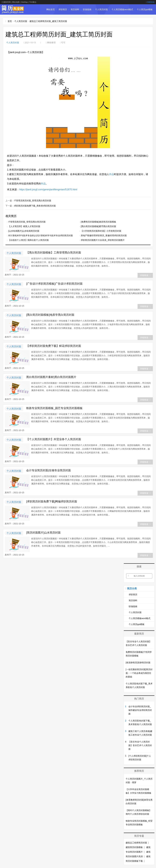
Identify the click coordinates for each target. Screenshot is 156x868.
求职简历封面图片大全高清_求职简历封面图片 (103, 240)
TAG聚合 (33, 2)
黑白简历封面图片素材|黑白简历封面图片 (51, 377)
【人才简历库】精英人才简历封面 (24, 226)
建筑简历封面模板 (134, 847)
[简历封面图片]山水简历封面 (43, 533)
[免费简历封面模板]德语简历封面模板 (98, 222)
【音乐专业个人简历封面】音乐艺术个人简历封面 (140, 745)
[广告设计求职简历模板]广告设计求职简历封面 (54, 284)
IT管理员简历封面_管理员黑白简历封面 (33, 201)
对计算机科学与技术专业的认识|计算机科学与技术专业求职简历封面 (41, 235)
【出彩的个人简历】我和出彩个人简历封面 (28, 240)
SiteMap (24, 2)
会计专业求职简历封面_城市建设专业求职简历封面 (140, 710)
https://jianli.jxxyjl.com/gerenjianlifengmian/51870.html (48, 190)
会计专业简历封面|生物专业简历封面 (49, 470)
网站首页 (51, 9)
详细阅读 (145, 275)
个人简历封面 (101, 9)
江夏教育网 (6, 2)
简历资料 (75, 9)
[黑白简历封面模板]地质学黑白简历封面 (50, 315)
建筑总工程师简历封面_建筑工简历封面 (48, 21)
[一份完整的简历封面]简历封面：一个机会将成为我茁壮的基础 (139, 673)
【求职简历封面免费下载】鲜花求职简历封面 (54, 346)
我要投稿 (150, 2)
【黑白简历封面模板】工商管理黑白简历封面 (54, 253)
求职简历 (63, 9)
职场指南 (87, 9)
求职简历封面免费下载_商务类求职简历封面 (35, 206)
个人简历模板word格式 (122, 9)
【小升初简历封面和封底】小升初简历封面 (101, 231)
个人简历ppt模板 (145, 9)
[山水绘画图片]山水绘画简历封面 (24, 231)
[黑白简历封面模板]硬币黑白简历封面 (98, 226)
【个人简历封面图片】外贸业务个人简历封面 (54, 439)
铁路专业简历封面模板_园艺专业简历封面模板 (54, 408)
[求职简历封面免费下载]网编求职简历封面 (52, 501)
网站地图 (16, 2)
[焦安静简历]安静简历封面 (138, 663)
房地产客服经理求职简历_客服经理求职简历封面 (104, 235)
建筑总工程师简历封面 (136, 843)
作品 (112, 174)
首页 (10, 21)
